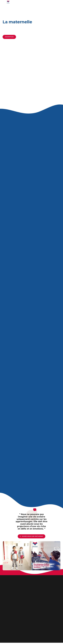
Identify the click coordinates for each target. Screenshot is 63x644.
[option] (17, 557)
